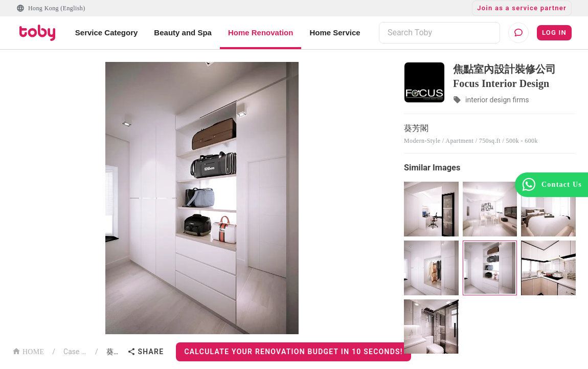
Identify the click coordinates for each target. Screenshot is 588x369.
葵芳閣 (115, 352)
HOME (28, 351)
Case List (75, 352)
